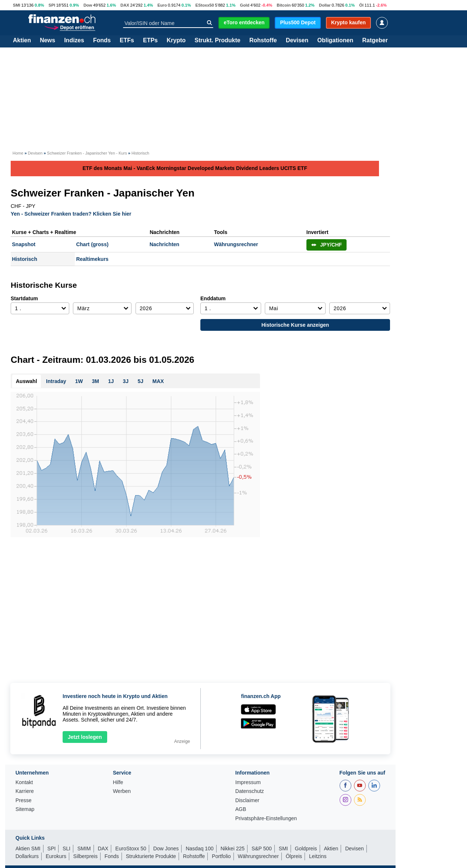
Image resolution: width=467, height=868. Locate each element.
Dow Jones (166, 848)
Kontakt (24, 782)
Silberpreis (85, 856)
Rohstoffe (263, 40)
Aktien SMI (28, 848)
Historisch (25, 259)
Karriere (25, 791)
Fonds (102, 40)
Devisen (297, 40)
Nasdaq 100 (200, 848)
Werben (122, 791)
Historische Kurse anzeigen (295, 325)
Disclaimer (247, 800)
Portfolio (221, 856)
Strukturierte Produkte (151, 856)
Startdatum (24, 298)
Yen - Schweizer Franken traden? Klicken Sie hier (71, 214)
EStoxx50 (205, 5)
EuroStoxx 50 (131, 848)
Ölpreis (294, 856)
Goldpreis (306, 848)
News (48, 40)
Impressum (248, 782)
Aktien (22, 40)
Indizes (74, 40)
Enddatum (213, 298)
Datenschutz (250, 791)
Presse (24, 800)
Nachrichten (164, 244)
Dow (88, 5)
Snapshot (24, 244)
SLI (66, 848)
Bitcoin (284, 5)
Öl (361, 5)
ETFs (127, 40)
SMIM (84, 848)
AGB (241, 809)
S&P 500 (262, 848)
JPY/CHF (327, 245)
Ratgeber (375, 40)
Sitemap (25, 809)
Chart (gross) (92, 244)
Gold (244, 5)
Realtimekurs (92, 259)
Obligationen (335, 40)
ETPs (150, 40)
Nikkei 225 (233, 848)
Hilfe (118, 782)
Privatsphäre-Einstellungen (266, 819)
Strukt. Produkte (217, 40)
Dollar (325, 5)
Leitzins (318, 856)
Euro (162, 5)
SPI (52, 5)
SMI (17, 5)
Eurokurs (56, 856)
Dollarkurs (27, 856)
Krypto (176, 40)
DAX (125, 5)
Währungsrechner (236, 244)
